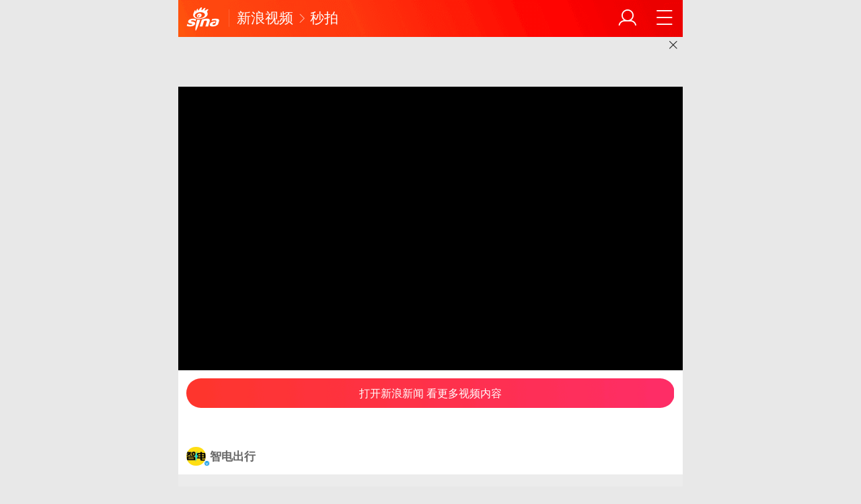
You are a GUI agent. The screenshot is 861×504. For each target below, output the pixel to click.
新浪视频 (265, 18)
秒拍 (324, 18)
